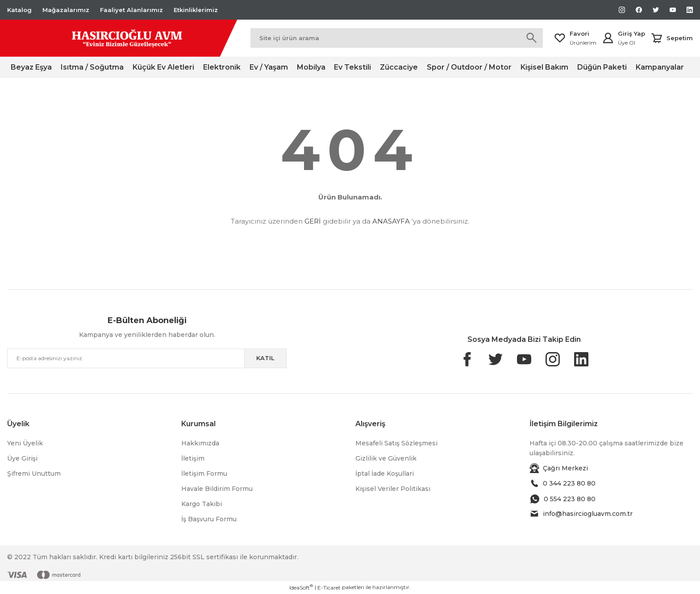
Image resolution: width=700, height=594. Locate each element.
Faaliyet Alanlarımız (131, 10)
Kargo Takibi (202, 504)
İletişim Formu (204, 474)
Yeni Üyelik (25, 443)
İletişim (193, 458)
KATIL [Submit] (265, 358)
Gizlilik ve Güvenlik (386, 458)
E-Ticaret (329, 588)
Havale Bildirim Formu (217, 489)
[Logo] (102, 38)
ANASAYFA (391, 221)
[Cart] (672, 38)
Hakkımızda (200, 443)
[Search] (397, 38)
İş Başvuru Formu (209, 519)
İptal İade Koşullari (385, 474)
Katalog (19, 10)
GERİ (313, 221)
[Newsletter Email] (147, 358)
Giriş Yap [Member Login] (631, 33)
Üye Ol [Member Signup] (627, 43)
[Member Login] (608, 38)
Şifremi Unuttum (34, 474)
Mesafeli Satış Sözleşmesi (396, 443)
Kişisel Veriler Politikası (393, 489)
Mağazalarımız (66, 10)
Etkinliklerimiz (196, 10)
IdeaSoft (301, 587)
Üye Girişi (22, 458)
